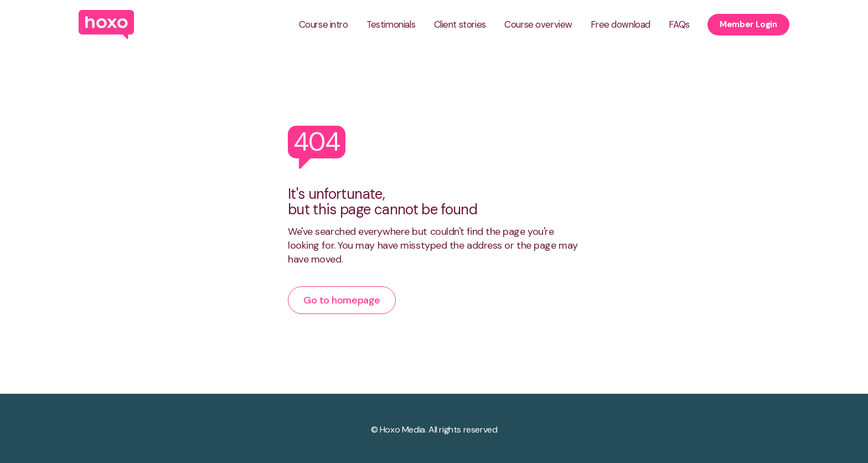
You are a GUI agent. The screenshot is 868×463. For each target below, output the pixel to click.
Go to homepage (342, 300)
